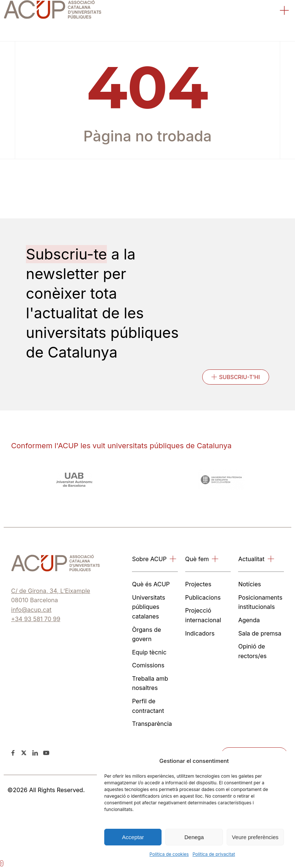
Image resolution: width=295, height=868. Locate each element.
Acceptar (133, 837)
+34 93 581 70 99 (36, 619)
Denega (194, 837)
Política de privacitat (214, 854)
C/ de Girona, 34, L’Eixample (51, 591)
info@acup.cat (31, 610)
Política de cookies (169, 854)
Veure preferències (255, 837)
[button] (285, 11)
